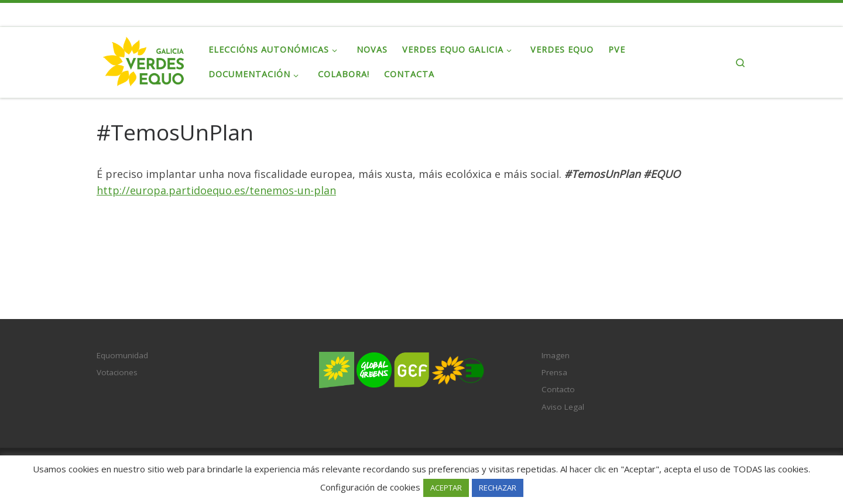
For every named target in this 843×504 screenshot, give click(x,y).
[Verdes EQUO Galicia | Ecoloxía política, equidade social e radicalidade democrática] (144, 60)
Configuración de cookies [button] (370, 487)
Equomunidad (122, 355)
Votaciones (117, 372)
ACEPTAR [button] (446, 488)
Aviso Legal (563, 407)
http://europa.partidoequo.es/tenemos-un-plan (216, 190)
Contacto (558, 389)
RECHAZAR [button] (498, 488)
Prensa (554, 372)
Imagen (556, 355)
